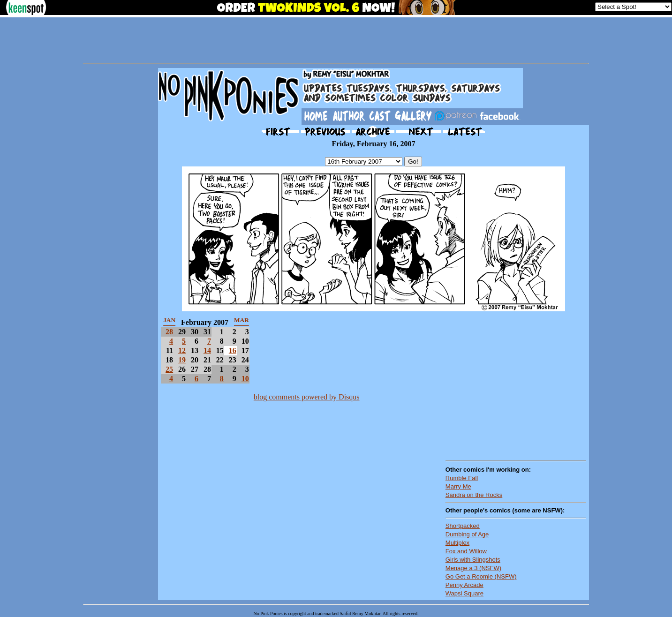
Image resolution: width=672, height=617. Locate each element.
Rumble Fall (462, 478)
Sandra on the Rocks (474, 495)
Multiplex (457, 543)
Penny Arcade (464, 585)
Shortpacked (463, 526)
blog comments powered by (307, 397)
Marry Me (458, 486)
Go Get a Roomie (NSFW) (481, 576)
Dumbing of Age (467, 534)
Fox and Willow (466, 551)
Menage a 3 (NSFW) (473, 568)
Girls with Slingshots (473, 560)
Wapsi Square (464, 593)
